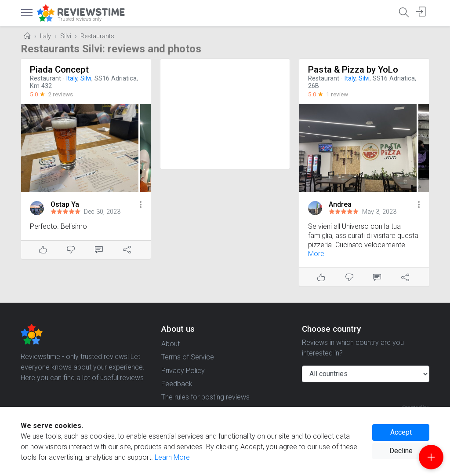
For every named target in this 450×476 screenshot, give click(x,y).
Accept (401, 432)
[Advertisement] (225, 114)
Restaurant (45, 79)
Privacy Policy (183, 371)
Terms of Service (188, 357)
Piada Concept (59, 70)
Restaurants (97, 36)
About (171, 344)
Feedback (177, 384)
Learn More (172, 457)
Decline (401, 451)
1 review (337, 94)
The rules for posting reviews (205, 397)
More (316, 254)
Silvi (66, 36)
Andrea (340, 204)
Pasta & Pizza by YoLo (353, 70)
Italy (45, 36)
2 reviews (60, 94)
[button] (141, 205)
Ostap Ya (65, 204)
